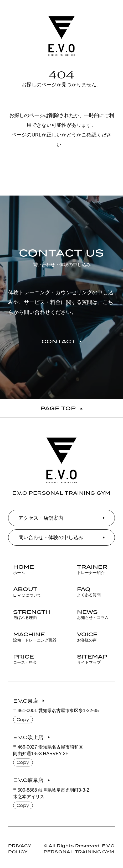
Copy (23, 719)
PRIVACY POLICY (20, 849)
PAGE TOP (58, 408)
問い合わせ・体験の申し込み (51, 537)
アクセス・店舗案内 (41, 518)
